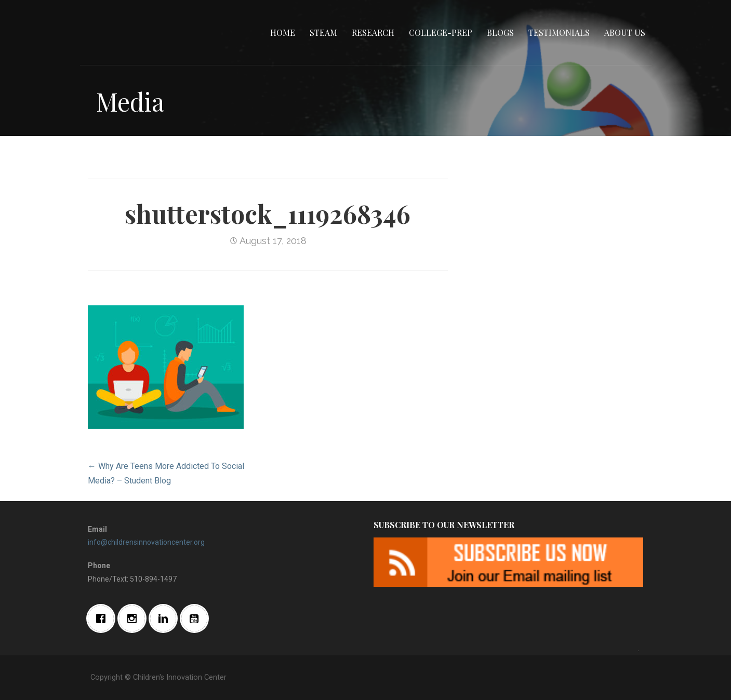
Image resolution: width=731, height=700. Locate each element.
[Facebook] (103, 618)
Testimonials (559, 32)
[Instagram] (135, 618)
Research (373, 32)
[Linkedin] (166, 618)
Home (283, 32)
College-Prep (441, 32)
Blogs (500, 32)
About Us (625, 32)
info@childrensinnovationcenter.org (146, 542)
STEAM (323, 32)
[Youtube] (197, 618)
